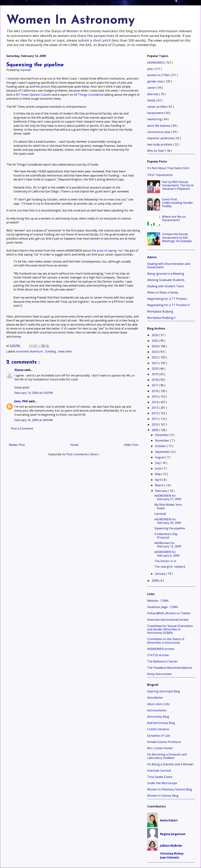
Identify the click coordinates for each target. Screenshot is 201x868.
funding (51, 351)
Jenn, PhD (21, 401)
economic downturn (30, 351)
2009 (155, 430)
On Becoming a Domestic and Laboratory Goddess (167, 756)
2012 (155, 413)
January (161, 574)
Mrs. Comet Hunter (160, 748)
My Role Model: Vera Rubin (168, 506)
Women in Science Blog (163, 796)
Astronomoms (157, 710)
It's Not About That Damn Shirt (168, 168)
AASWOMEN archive (161, 649)
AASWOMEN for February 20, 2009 (168, 521)
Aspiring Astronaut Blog (163, 691)
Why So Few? (156, 151)
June (158, 468)
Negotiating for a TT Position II (168, 305)
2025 (155, 341)
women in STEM (158, 75)
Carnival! (160, 514)
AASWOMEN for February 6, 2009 (167, 554)
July (158, 463)
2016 (155, 391)
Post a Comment (22, 428)
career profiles (157, 107)
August (160, 457)
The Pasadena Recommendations (170, 668)
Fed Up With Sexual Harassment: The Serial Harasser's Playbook (178, 185)
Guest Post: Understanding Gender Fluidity (177, 203)
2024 (155, 346)
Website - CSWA (158, 601)
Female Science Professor (164, 742)
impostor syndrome (161, 138)
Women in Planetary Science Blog (170, 789)
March (160, 485)
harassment (156, 113)
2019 (155, 374)
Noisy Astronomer (160, 674)
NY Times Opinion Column (34, 95)
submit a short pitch (94, 40)
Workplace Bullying (160, 311)
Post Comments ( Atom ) (83, 454)
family (152, 100)
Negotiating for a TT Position (167, 299)
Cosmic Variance (158, 729)
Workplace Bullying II (161, 318)
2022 (155, 357)
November (163, 440)
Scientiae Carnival (159, 771)
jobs (150, 69)
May (158, 474)
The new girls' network (170, 567)
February (162, 491)
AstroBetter (155, 698)
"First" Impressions (160, 175)
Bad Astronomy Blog (161, 723)
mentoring (155, 119)
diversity (153, 94)
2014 (155, 402)
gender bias (156, 81)
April (159, 480)
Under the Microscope (162, 783)
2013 (155, 408)
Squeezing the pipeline (170, 528)
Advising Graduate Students (166, 280)
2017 (155, 385)
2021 (155, 363)
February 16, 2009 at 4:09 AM (34, 420)
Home (74, 445)
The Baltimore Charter (162, 661)
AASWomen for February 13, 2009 (168, 545)
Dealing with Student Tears (166, 286)
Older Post (131, 445)
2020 (155, 369)
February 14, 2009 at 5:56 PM (34, 393)
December (162, 435)
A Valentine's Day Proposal (166, 536)
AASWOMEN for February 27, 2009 (168, 497)
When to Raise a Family (163, 292)
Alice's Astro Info (158, 704)
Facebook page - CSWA (163, 607)
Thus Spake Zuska (160, 777)
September (163, 452)
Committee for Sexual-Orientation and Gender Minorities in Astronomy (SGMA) (170, 629)
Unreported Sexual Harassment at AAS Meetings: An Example (177, 237)
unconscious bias (159, 132)
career (152, 88)
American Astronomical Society (168, 620)
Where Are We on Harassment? (174, 218)
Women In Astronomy (71, 21)
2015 (155, 397)
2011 (155, 419)
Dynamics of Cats (159, 736)
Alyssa (19, 370)
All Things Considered (89, 95)
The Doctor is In (165, 561)
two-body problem (160, 144)
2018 (155, 380)
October (161, 446)
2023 (155, 352)
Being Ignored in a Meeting (166, 274)
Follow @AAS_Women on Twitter (169, 613)
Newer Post (17, 445)
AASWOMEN (156, 63)
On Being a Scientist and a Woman (170, 764)
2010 (155, 425)
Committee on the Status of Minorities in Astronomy (166, 641)
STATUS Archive (158, 655)
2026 (155, 335)
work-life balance (159, 126)
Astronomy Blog (158, 717)
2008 (155, 581)
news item (65, 351)
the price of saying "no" (107, 251)
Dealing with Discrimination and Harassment (169, 265)
